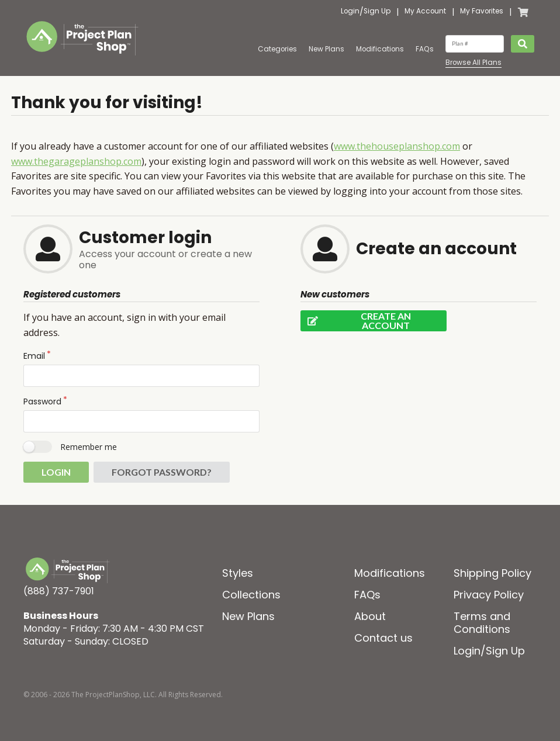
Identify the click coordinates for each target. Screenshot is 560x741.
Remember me (89, 447)
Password (42, 401)
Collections (251, 595)
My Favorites (482, 12)
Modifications (380, 49)
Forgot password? (162, 472)
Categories (277, 49)
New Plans (326, 49)
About (370, 616)
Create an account (356, 321)
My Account (425, 12)
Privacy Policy (489, 595)
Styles (238, 573)
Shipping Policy (492, 573)
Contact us (383, 638)
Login (350, 12)
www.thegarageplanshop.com (76, 161)
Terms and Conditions (482, 623)
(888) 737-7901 (59, 591)
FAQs (425, 49)
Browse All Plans (473, 63)
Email (34, 356)
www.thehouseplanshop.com (397, 146)
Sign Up (377, 12)
